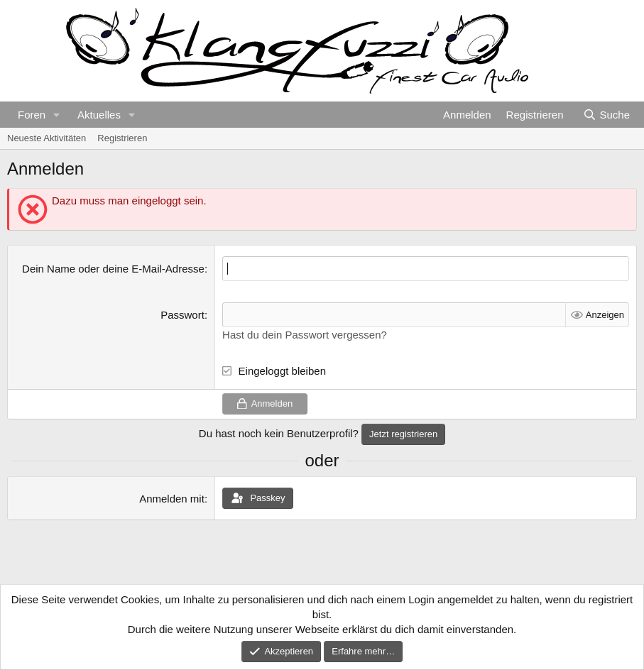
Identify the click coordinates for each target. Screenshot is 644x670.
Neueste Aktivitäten (47, 138)
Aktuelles (99, 115)
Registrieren (122, 138)
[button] (57, 115)
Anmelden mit (172, 499)
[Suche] (606, 115)
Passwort (182, 315)
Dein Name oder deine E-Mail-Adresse (113, 269)
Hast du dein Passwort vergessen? (305, 335)
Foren (32, 115)
